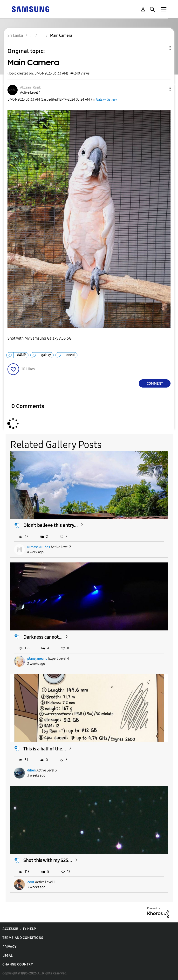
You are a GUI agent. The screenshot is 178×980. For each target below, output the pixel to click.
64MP (21, 355)
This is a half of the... (45, 749)
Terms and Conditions (23, 938)
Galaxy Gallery (106, 100)
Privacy (9, 947)
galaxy (46, 355)
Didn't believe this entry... (51, 525)
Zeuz (31, 882)
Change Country (18, 964)
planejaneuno (37, 659)
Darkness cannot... (43, 637)
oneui (71, 355)
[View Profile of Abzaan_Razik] (30, 87)
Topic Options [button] (162, 48)
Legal (8, 956)
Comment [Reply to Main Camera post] (155, 384)
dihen (31, 770)
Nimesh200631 (39, 547)
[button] (162, 89)
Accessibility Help (19, 929)
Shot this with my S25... (48, 860)
